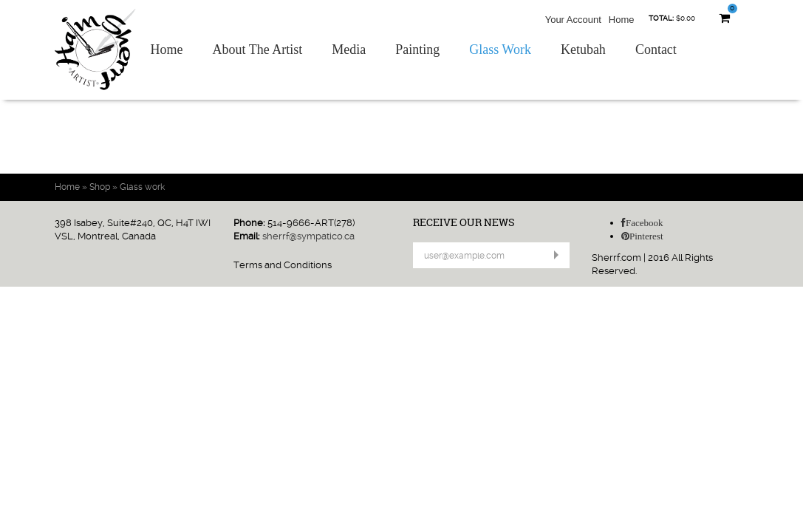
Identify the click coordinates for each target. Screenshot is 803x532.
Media (349, 50)
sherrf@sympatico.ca (308, 236)
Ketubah (583, 50)
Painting (417, 50)
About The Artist (258, 50)
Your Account (573, 20)
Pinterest (646, 236)
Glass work (142, 187)
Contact (656, 50)
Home (622, 20)
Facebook (645, 223)
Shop (100, 187)
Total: (661, 18)
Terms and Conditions (283, 265)
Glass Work (500, 50)
